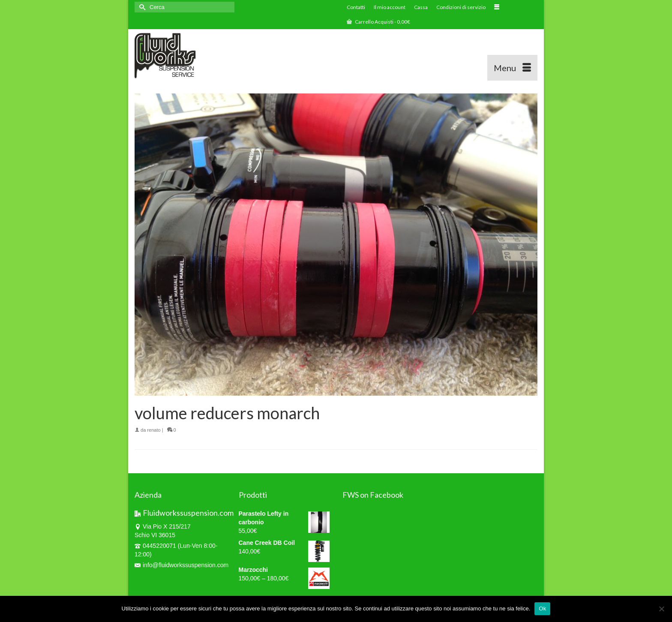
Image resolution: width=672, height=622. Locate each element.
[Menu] (512, 68)
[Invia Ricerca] (141, 7)
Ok (542, 608)
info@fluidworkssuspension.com (181, 565)
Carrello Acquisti (378, 22)
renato (154, 430)
